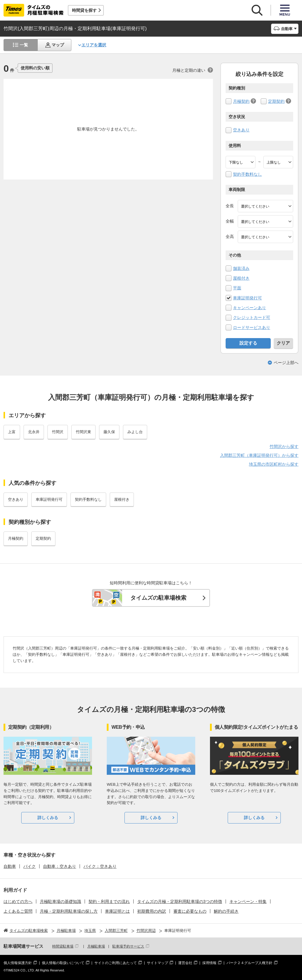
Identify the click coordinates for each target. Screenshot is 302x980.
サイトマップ (157, 963)
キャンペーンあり (250, 308)
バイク (29, 866)
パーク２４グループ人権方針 (250, 963)
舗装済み (241, 268)
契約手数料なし (247, 174)
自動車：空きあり (60, 866)
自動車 (10, 866)
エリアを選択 (94, 45)
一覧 (24, 45)
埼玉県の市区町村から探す (274, 464)
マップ (58, 45)
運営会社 (185, 963)
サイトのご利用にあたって (116, 963)
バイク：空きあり (100, 866)
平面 (237, 288)
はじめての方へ (18, 901)
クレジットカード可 (252, 317)
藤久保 (109, 432)
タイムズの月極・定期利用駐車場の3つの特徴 (180, 901)
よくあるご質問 (18, 911)
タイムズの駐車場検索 (158, 598)
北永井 (34, 432)
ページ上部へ (286, 363)
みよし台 (135, 432)
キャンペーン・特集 (248, 901)
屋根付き (241, 278)
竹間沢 (58, 432)
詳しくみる (48, 818)
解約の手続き (226, 911)
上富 (12, 432)
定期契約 (276, 101)
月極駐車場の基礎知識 (60, 901)
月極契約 (241, 101)
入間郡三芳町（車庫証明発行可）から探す (259, 455)
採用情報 (209, 963)
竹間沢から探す (284, 446)
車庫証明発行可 (247, 298)
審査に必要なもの (190, 911)
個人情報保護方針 (18, 963)
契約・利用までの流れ (109, 901)
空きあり (241, 130)
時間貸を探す (84, 10)
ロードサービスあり (252, 327)
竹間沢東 (83, 432)
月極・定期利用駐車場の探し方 (69, 911)
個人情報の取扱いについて (63, 963)
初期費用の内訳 (152, 911)
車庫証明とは (117, 911)
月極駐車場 (96, 946)
